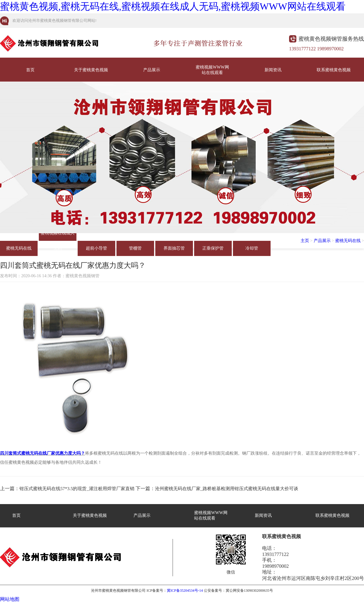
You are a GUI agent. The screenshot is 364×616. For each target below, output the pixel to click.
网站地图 (10, 599)
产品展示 (152, 70)
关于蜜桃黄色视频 (91, 70)
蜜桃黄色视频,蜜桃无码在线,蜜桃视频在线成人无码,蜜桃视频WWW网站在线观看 (173, 6)
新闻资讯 (273, 70)
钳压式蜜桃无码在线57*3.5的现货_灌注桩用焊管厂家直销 (77, 489)
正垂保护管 (213, 248)
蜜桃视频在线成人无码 (58, 236)
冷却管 (252, 248)
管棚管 (135, 248)
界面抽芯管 (174, 248)
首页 (30, 70)
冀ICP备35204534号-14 (185, 591)
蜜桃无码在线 (19, 248)
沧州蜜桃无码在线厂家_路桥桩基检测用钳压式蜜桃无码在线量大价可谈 (227, 489)
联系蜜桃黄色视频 (334, 70)
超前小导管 (96, 248)
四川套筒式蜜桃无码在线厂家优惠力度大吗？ (42, 453)
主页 (305, 241)
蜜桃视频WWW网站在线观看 (212, 70)
